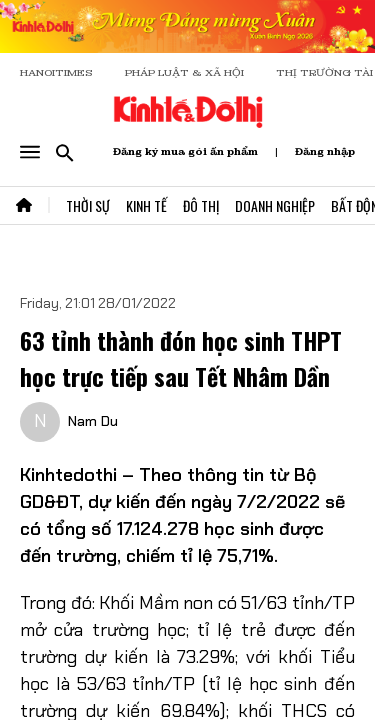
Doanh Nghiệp (275, 205)
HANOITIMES (56, 72)
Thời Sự (88, 205)
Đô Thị (201, 205)
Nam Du (93, 421)
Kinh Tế (146, 205)
